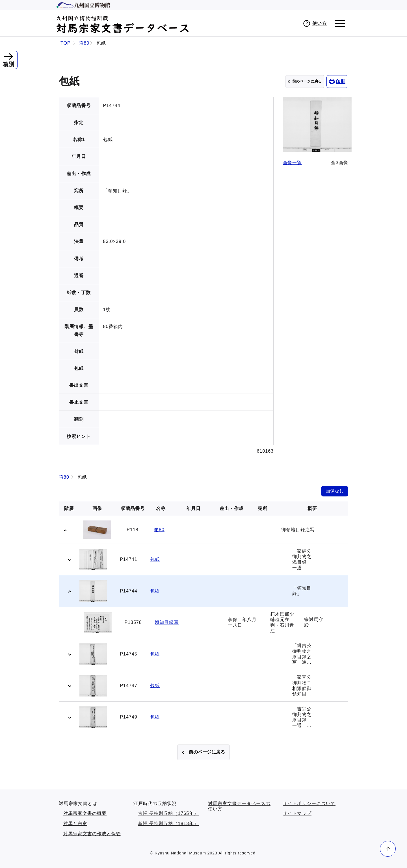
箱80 (84, 43)
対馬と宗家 (75, 823)
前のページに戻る (307, 81)
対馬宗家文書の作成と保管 (92, 834)
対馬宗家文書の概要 (85, 813)
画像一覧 (292, 160)
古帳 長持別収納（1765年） (168, 813)
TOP (66, 43)
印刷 (341, 82)
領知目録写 (167, 622)
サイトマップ (297, 813)
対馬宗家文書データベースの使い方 (239, 806)
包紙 (155, 559)
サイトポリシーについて (309, 803)
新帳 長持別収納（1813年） (168, 823)
